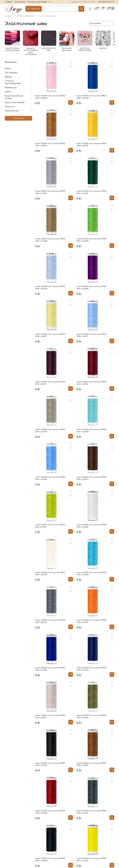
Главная (9, 2)
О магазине (20, 2)
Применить (19, 119)
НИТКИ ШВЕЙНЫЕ (26, 16)
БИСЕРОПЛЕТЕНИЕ (50, 50)
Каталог (34, 9)
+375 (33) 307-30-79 (106, 2)
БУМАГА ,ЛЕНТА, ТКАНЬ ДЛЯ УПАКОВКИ (31, 51)
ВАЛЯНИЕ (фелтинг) (69, 50)
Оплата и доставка (37, 2)
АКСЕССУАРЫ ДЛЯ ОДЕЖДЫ (13, 50)
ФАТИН (106, 49)
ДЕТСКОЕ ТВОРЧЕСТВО (88, 50)
